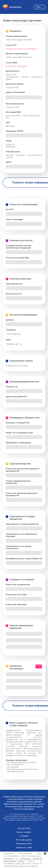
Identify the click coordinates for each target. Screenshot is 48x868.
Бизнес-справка (24, 832)
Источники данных (24, 840)
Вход (38, 7)
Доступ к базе (24, 828)
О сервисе (24, 836)
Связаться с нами (24, 848)
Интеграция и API (24, 844)
